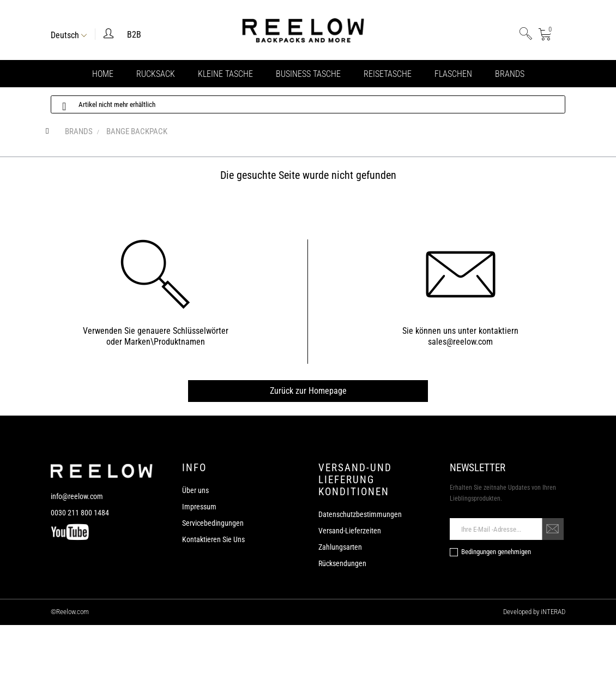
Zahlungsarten (340, 547)
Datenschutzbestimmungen (360, 514)
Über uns (195, 490)
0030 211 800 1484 (80, 513)
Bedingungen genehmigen (496, 552)
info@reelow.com (77, 496)
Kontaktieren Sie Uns (213, 539)
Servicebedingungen (213, 523)
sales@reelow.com (460, 342)
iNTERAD (552, 612)
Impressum (199, 507)
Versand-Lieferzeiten (350, 531)
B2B (134, 35)
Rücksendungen (342, 563)
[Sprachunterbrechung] (69, 34)
